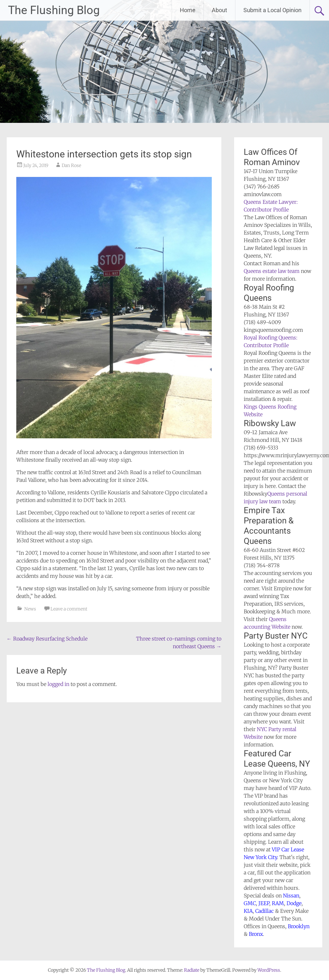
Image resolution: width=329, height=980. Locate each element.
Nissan (291, 896)
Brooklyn (299, 926)
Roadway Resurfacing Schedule (47, 639)
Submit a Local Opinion (272, 10)
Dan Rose (71, 165)
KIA (248, 911)
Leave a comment (69, 609)
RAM (278, 903)
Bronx (256, 934)
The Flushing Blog (54, 10)
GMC (250, 903)
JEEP (264, 903)
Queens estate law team (272, 271)
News (30, 609)
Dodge (294, 903)
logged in (58, 684)
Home (188, 10)
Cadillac (264, 911)
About (219, 10)
